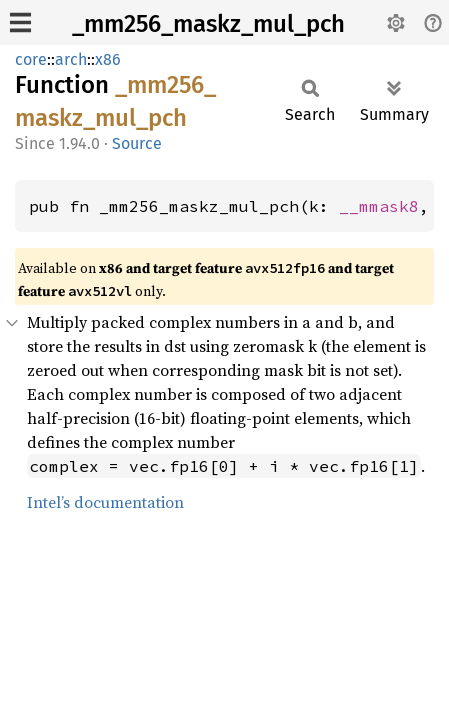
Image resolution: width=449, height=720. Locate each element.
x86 (108, 59)
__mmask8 (379, 206)
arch (71, 59)
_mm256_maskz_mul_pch (208, 24)
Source (137, 143)
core (31, 59)
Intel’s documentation (105, 502)
